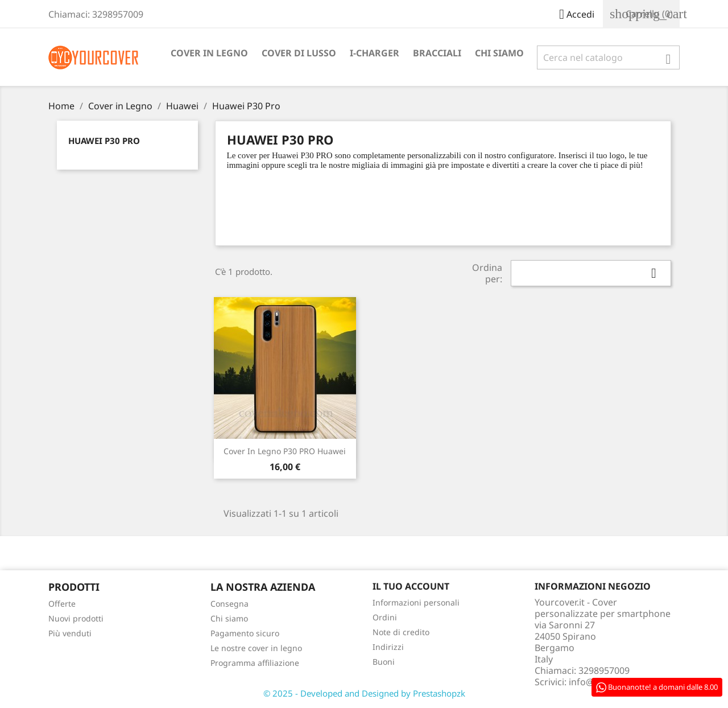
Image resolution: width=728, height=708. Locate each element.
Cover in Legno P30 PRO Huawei (285, 451)
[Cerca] (608, 57)
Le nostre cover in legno (256, 648)
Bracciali (437, 53)
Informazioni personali (416, 602)
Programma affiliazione (255, 663)
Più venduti (70, 633)
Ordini (385, 617)
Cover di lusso (299, 53)
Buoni (384, 662)
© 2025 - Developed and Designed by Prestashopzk (364, 693)
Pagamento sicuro (245, 633)
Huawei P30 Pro (104, 141)
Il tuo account (411, 586)
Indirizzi (388, 647)
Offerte (62, 604)
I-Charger (375, 53)
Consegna (229, 604)
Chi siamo (499, 53)
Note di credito (401, 632)
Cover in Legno (209, 53)
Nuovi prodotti (76, 618)
